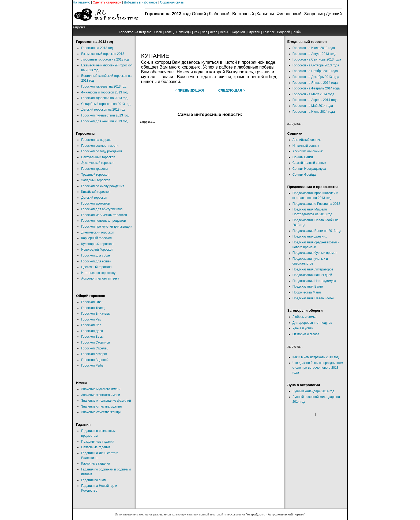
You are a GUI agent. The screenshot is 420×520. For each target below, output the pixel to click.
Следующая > (232, 90)
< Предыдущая (189, 90)
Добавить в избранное (141, 2)
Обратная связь (172, 2)
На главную (81, 2)
